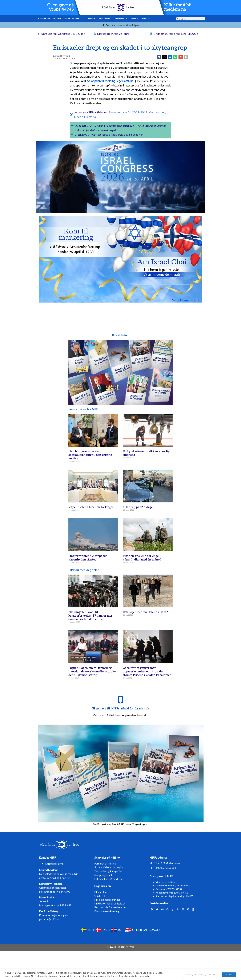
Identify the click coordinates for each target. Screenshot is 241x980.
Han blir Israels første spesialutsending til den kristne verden (90, 455)
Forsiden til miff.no (105, 863)
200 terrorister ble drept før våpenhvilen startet (88, 558)
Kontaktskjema (54, 864)
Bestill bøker (121, 335)
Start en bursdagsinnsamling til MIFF (174, 896)
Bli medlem (44, 18)
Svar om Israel (75, 18)
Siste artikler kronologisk (109, 867)
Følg (135, 18)
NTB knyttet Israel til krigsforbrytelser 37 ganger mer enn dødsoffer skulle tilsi (90, 616)
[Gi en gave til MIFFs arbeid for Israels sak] (121, 700)
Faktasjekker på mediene (109, 879)
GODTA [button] (229, 975)
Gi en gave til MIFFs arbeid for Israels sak (121, 709)
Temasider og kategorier (108, 871)
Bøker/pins (105, 18)
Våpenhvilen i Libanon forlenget (91, 507)
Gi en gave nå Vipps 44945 (61, 7)
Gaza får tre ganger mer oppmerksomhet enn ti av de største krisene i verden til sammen (147, 672)
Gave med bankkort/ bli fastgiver (172, 885)
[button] (164, 57)
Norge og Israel (103, 875)
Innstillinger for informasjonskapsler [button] (200, 975)
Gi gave (58, 18)
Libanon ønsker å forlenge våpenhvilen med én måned (142, 558)
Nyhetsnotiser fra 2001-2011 (128, 112)
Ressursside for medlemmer (110, 907)
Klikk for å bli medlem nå (178, 7)
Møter (92, 18)
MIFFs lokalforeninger (107, 900)
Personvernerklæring (107, 911)
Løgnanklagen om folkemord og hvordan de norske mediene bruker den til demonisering (93, 672)
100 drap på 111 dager (138, 507)
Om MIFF (121, 18)
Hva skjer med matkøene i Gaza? (145, 612)
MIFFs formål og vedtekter (110, 903)
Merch (146, 18)
